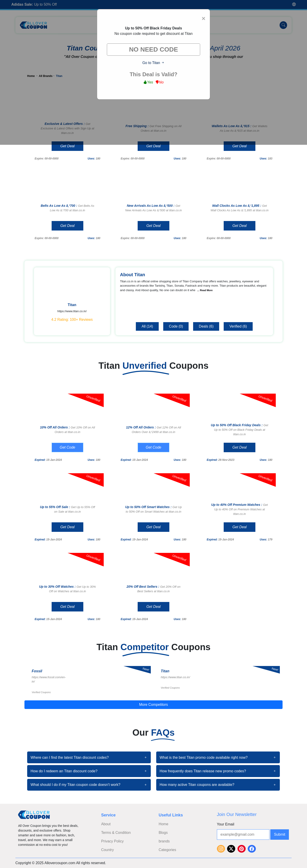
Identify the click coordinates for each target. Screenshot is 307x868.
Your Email (226, 824)
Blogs (163, 833)
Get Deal (67, 146)
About (106, 824)
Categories (167, 850)
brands (164, 841)
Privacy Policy (113, 841)
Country (108, 850)
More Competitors (153, 705)
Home (164, 824)
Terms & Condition (116, 833)
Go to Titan (154, 63)
